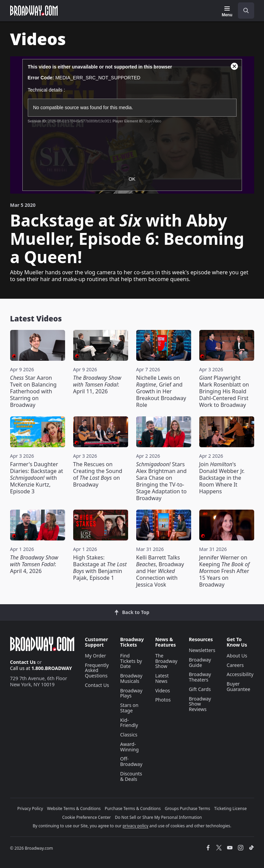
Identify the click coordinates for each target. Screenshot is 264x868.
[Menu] (227, 12)
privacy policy (136, 826)
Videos (163, 691)
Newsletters (202, 650)
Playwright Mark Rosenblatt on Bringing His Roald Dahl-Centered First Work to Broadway (224, 391)
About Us (237, 656)
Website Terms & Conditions (74, 808)
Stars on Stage (129, 708)
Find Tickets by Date (131, 661)
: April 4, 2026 (34, 564)
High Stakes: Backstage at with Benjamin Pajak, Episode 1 (100, 568)
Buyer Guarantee (239, 686)
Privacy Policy (30, 808)
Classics (129, 735)
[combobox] (243, 11)
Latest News (162, 678)
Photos (163, 700)
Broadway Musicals (131, 678)
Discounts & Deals (131, 776)
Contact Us (23, 662)
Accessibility (240, 674)
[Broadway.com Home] (34, 11)
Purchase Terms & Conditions (133, 808)
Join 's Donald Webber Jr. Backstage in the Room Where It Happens (222, 478)
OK (132, 179)
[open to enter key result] (246, 11)
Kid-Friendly (129, 723)
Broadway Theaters (200, 677)
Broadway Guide (200, 662)
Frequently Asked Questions (97, 670)
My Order (96, 656)
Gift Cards (200, 689)
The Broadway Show (166, 661)
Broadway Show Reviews (200, 704)
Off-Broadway (131, 761)
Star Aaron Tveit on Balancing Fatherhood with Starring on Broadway (33, 391)
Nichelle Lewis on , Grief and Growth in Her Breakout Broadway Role (161, 391)
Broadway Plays (131, 693)
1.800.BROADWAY (52, 668)
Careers (235, 665)
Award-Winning (130, 747)
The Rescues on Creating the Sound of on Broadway (98, 474)
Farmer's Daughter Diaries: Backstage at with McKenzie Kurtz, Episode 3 (37, 478)
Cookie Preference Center (86, 817)
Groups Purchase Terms (187, 808)
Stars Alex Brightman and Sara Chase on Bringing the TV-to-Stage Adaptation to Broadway (161, 481)
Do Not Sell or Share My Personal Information (158, 817)
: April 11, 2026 (97, 384)
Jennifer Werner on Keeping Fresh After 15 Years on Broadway (225, 571)
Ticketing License (230, 808)
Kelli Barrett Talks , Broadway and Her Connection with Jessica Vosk (160, 571)
